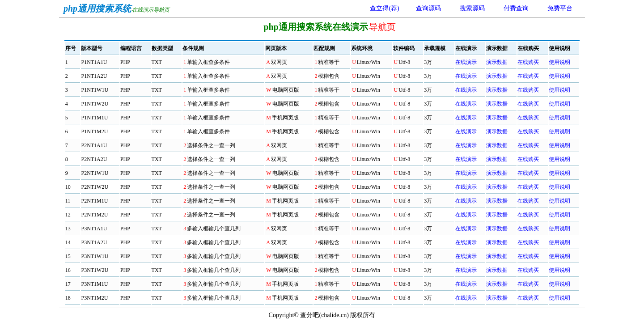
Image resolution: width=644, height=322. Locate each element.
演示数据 (497, 62)
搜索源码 (472, 8)
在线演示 (466, 62)
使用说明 (559, 62)
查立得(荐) (384, 8)
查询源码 (428, 8)
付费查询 (516, 8)
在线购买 (528, 62)
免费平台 (560, 8)
